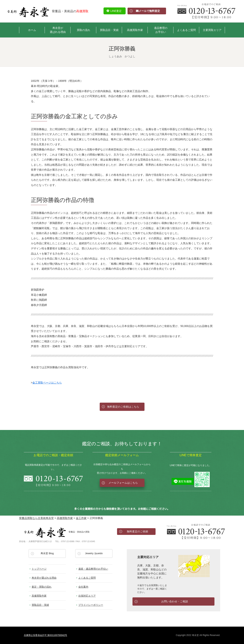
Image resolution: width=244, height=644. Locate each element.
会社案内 (83, 587)
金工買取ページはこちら (47, 383)
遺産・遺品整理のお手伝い (93, 569)
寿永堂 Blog (47, 553)
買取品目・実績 (109, 30)
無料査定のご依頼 (137, 531)
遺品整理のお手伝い (161, 30)
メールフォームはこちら (123, 483)
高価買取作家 (135, 30)
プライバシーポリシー (91, 605)
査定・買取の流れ (42, 587)
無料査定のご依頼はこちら (123, 407)
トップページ (39, 569)
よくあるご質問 (186, 30)
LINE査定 (116, 11)
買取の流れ (83, 30)
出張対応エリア (87, 596)
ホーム (32, 30)
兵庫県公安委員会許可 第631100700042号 (45, 635)
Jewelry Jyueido (94, 553)
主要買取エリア (212, 30)
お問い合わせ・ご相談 (175, 601)
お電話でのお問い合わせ (196, 531)
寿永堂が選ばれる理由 (58, 30)
